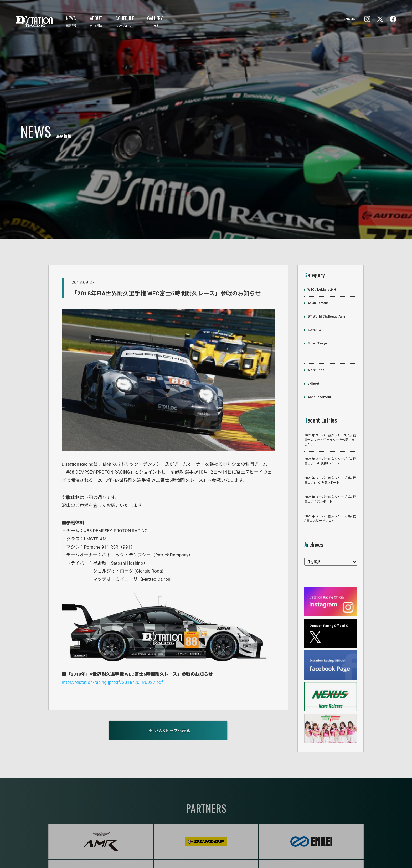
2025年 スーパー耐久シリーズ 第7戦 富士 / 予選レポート (330, 476)
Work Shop (316, 347)
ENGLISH (351, 19)
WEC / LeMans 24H (322, 266)
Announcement (319, 374)
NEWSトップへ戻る (169, 707)
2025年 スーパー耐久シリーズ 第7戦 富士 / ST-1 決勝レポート (330, 438)
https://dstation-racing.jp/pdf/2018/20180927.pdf (112, 659)
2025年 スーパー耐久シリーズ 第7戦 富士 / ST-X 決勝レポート (330, 457)
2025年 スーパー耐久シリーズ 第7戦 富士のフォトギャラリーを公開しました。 (330, 417)
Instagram (393, 19)
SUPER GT (315, 307)
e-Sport (313, 360)
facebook (367, 19)
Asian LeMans (318, 280)
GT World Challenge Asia (326, 293)
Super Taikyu (317, 320)
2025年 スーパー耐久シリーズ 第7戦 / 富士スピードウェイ (330, 495)
